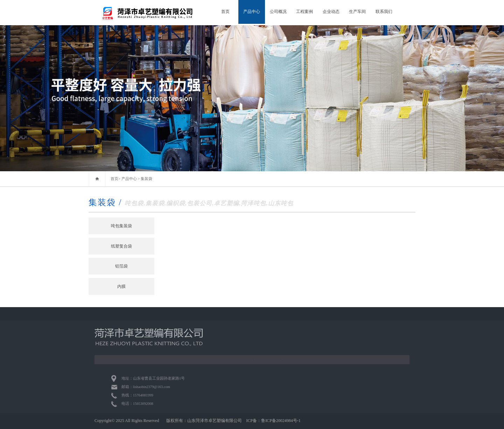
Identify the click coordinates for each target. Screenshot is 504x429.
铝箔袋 (121, 266)
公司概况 (278, 12)
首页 (225, 12)
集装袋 (146, 179)
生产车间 (357, 12)
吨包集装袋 (121, 226)
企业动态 (331, 12)
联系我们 (384, 12)
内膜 (121, 286)
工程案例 (304, 12)
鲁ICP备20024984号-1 (281, 421)
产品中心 (252, 12)
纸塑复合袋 (121, 246)
